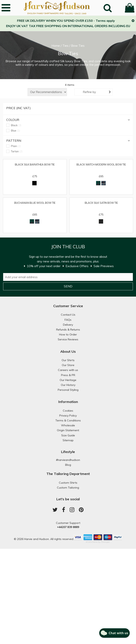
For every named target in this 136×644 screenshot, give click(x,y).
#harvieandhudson (68, 460)
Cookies (68, 411)
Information (68, 402)
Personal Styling (68, 390)
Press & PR (68, 375)
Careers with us (68, 370)
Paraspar (105, 542)
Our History (68, 385)
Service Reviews (68, 339)
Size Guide (68, 435)
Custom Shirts (68, 483)
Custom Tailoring (68, 488)
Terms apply (105, 21)
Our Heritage (68, 380)
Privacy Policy (68, 416)
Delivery (68, 325)
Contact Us (68, 315)
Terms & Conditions (68, 420)
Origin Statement (68, 430)
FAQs (68, 320)
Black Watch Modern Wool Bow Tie (101, 164)
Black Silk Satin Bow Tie (101, 203)
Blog (68, 465)
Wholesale (68, 425)
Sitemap (68, 440)
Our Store (68, 365)
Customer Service (68, 306)
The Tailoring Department (68, 474)
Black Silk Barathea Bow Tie (35, 164)
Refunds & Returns (68, 330)
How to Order (68, 334)
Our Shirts (68, 360)
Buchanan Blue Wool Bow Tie (35, 203)
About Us (68, 351)
